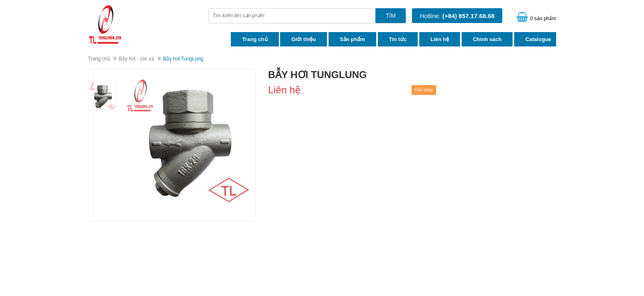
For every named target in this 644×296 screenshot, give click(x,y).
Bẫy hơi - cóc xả (136, 59)
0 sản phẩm (543, 18)
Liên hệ (440, 39)
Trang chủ (255, 39)
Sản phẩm (352, 39)
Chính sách (487, 39)
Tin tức (398, 39)
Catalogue (538, 39)
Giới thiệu (304, 39)
